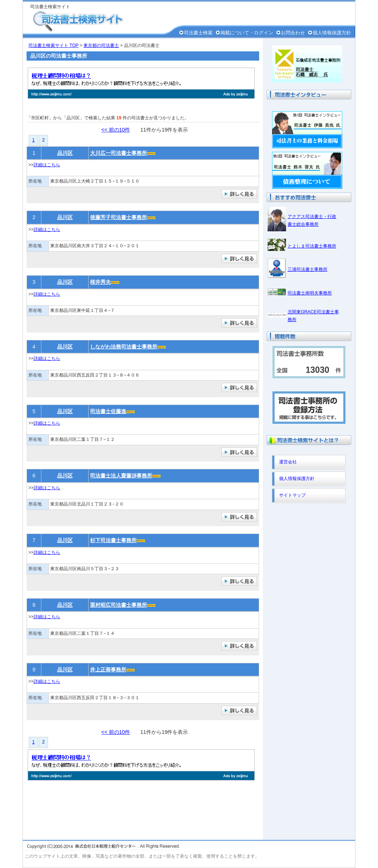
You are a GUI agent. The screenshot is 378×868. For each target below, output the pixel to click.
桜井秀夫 (100, 282)
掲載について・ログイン (247, 33)
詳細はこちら (47, 165)
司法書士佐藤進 (108, 411)
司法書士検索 (198, 33)
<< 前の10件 (116, 130)
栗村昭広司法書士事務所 (118, 605)
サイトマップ (292, 495)
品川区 (65, 153)
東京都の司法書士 (101, 45)
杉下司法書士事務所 (113, 540)
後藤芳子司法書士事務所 (118, 217)
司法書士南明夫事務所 (310, 293)
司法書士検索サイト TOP (54, 45)
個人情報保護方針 (332, 33)
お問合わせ (293, 33)
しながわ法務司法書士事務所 (124, 347)
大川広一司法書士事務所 (118, 153)
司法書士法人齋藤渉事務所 (121, 476)
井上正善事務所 (108, 670)
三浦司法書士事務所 (307, 269)
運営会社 (288, 462)
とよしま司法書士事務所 (312, 246)
